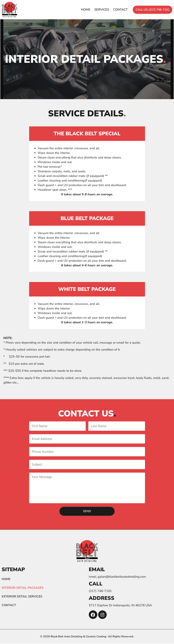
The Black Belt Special (87, 134)
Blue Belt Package (87, 218)
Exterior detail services (23, 597)
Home (80, 10)
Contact (115, 10)
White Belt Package (87, 289)
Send (87, 511)
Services (96, 10)
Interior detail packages (23, 588)
